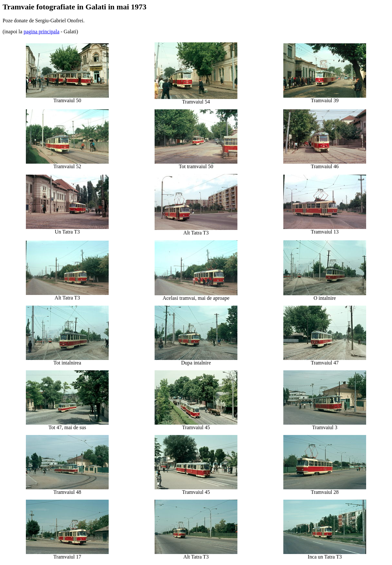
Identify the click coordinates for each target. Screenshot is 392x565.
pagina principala (42, 32)
